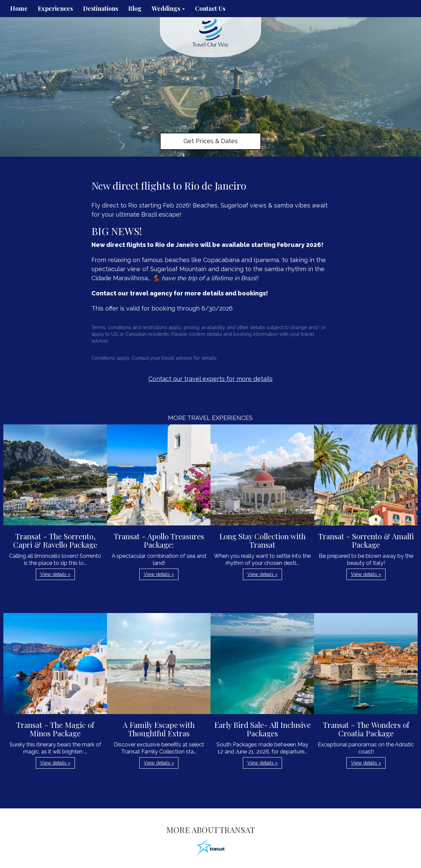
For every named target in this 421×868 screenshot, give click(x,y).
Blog (135, 8)
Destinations (101, 8)
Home (19, 8)
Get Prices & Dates (211, 141)
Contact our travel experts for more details (210, 379)
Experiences (55, 8)
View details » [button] (55, 574)
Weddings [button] (168, 8)
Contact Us (210, 8)
